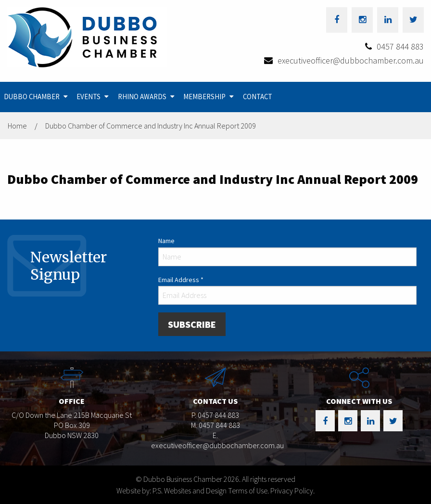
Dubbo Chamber (32, 97)
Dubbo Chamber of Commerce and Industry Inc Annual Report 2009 (151, 126)
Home (17, 126)
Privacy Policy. (292, 491)
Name (166, 241)
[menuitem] (37, 97)
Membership (204, 97)
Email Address (181, 280)
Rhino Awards (142, 97)
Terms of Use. (248, 491)
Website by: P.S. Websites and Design (171, 491)
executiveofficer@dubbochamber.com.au (351, 60)
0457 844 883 (400, 46)
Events (89, 97)
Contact (258, 97)
